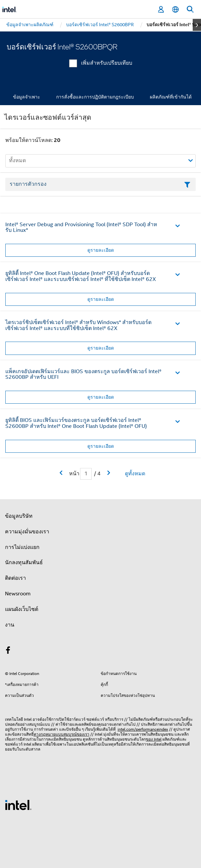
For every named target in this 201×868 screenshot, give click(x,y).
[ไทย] (175, 9)
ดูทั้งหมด (135, 474)
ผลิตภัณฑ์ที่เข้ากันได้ (171, 97)
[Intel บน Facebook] (8, 651)
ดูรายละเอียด (101, 250)
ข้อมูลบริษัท (19, 516)
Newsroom (18, 594)
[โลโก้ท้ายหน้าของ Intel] (18, 805)
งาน (10, 625)
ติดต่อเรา (15, 578)
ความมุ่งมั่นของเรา (27, 532)
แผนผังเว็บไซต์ (22, 609)
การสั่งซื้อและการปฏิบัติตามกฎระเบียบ (95, 97)
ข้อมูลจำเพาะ (27, 97)
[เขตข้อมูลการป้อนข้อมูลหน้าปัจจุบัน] (86, 474)
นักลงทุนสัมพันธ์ (24, 563)
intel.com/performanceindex (143, 729)
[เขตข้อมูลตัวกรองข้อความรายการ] (100, 184)
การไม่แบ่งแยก (22, 547)
